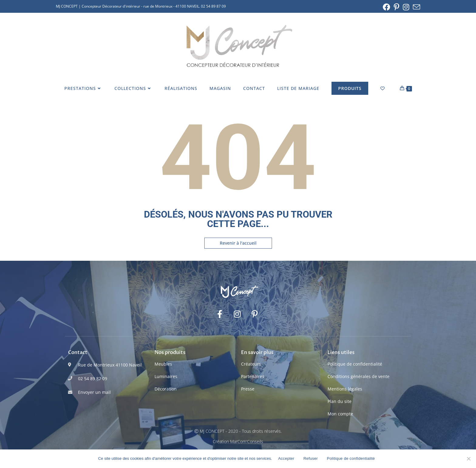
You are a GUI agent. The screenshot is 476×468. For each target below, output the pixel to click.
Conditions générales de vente (359, 376)
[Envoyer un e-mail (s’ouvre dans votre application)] (416, 7)
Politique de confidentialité (355, 364)
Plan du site (340, 401)
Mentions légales (345, 389)
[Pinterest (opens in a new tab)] (396, 7)
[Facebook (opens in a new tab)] (386, 7)
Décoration (166, 389)
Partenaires (253, 376)
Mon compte (340, 414)
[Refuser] (468, 459)
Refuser (310, 458)
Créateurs (251, 364)
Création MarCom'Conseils (238, 441)
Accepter (286, 458)
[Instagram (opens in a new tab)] (406, 7)
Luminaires (166, 376)
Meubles (163, 364)
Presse (248, 389)
